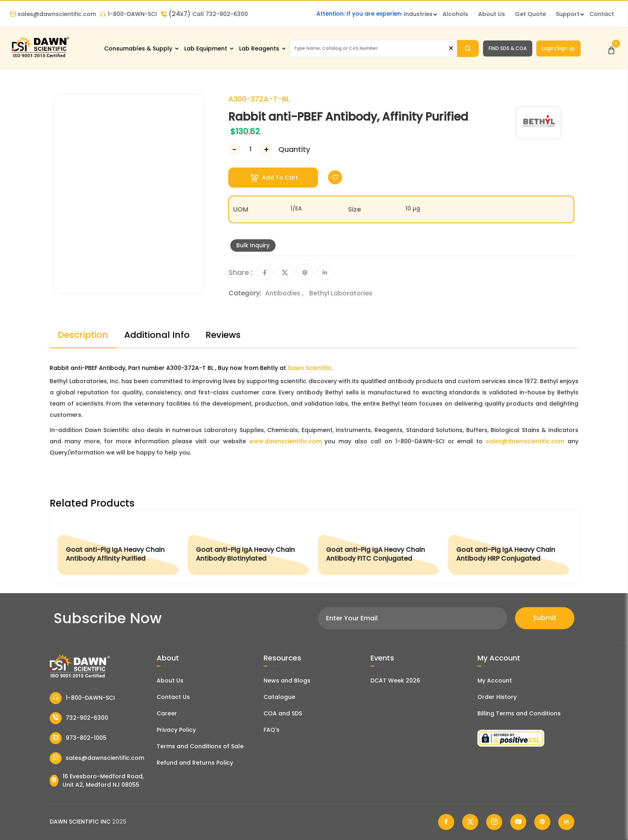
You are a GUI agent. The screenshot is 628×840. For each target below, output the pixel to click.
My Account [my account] (495, 680)
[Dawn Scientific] (40, 57)
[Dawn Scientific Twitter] (470, 822)
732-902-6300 (79, 718)
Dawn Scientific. (310, 368)
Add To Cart (274, 178)
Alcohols (455, 14)
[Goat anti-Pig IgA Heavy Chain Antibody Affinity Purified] (119, 547)
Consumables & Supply (138, 48)
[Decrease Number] (234, 149)
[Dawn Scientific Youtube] (518, 822)
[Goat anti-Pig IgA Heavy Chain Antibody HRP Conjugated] (509, 547)
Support (568, 14)
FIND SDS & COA (508, 48)
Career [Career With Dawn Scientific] (167, 713)
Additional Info (157, 335)
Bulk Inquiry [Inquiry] (253, 245)
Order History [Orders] (497, 697)
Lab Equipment (206, 48)
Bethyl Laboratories (341, 293)
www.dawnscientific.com (285, 441)
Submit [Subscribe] (545, 618)
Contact (602, 14)
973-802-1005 (78, 738)
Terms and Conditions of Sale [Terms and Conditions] (200, 746)
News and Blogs (287, 680)
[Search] (468, 48)
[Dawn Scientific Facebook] (446, 822)
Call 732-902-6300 (204, 14)
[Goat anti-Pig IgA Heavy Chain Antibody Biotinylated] (249, 547)
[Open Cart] (611, 48)
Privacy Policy (176, 730)
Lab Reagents (259, 48)
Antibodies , (285, 293)
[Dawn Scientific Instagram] (494, 822)
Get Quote (530, 14)
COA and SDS (283, 713)
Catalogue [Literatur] (279, 697)
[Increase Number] (266, 149)
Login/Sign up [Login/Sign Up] (559, 48)
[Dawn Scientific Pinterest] (542, 822)
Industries (418, 14)
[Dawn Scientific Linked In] (566, 822)
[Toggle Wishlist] (335, 177)
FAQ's (272, 730)
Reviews (223, 335)
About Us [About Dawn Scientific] (492, 14)
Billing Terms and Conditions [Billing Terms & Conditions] (519, 713)
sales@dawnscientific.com (53, 14)
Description (83, 335)
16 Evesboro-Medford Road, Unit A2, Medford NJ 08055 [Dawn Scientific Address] (97, 780)
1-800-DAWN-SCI (129, 14)
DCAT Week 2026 (395, 680)
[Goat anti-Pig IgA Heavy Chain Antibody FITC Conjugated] (379, 547)
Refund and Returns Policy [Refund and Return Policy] (195, 763)
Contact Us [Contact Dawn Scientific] (173, 697)
